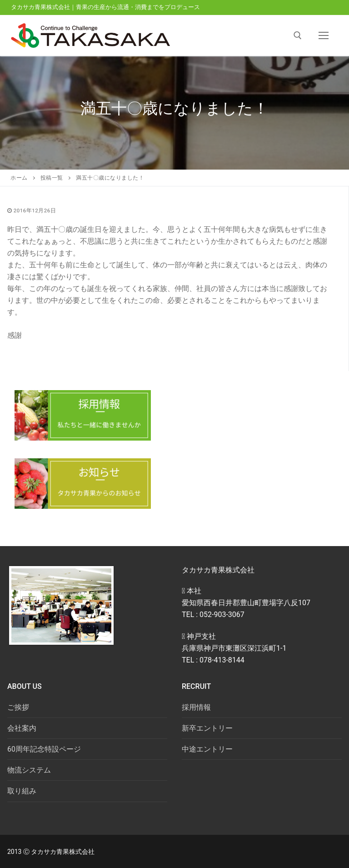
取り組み (22, 791)
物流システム (29, 770)
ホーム (19, 178)
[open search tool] (298, 35)
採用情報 (196, 707)
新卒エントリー (207, 728)
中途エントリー (207, 749)
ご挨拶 (18, 707)
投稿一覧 (52, 178)
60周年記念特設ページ (44, 749)
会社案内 (22, 728)
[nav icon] (324, 35)
